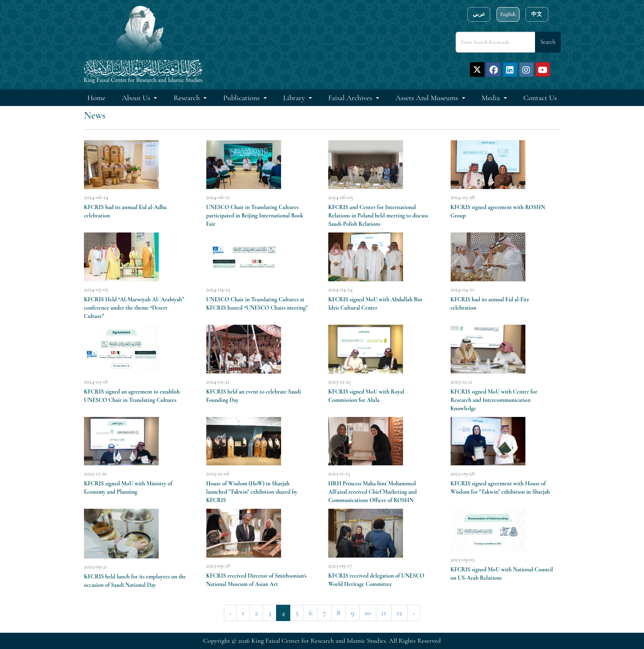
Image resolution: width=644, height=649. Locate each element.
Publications (242, 98)
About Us (137, 98)
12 (399, 613)
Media (492, 98)
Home (96, 98)
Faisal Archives (351, 98)
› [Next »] (414, 613)
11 (384, 613)
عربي (479, 14)
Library (295, 98)
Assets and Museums (428, 98)
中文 (537, 14)
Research (188, 98)
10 (368, 613)
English (508, 14)
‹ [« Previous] (230, 613)
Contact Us (540, 98)
